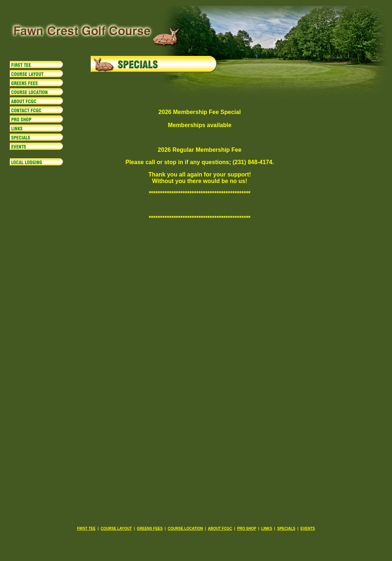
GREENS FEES (150, 529)
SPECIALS (286, 529)
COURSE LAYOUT (116, 529)
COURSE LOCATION (185, 529)
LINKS (267, 529)
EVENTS (308, 529)
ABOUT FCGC (220, 529)
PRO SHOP (247, 529)
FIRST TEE (86, 529)
